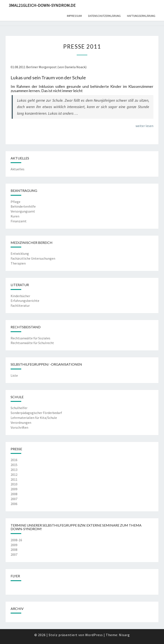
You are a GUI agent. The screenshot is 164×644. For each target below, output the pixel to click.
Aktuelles (18, 169)
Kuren (15, 216)
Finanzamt (19, 221)
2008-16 (16, 540)
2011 (14, 479)
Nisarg (124, 635)
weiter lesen (144, 126)
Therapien (18, 263)
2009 (14, 489)
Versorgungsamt (23, 211)
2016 (14, 460)
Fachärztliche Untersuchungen (33, 258)
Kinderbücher (20, 296)
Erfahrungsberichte (25, 301)
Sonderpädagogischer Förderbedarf (36, 413)
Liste (14, 375)
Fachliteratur (20, 305)
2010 (14, 484)
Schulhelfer (19, 408)
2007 (14, 499)
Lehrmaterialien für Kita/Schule (34, 418)
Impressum (74, 16)
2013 (14, 470)
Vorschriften (19, 427)
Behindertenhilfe (23, 206)
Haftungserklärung (141, 16)
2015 (14, 465)
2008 (14, 494)
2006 (14, 504)
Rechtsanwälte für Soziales (30, 338)
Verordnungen (21, 423)
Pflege (16, 202)
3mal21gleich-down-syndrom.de (42, 5)
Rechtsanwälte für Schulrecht (32, 343)
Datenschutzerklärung (104, 16)
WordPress (94, 635)
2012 (14, 475)
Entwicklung (20, 253)
